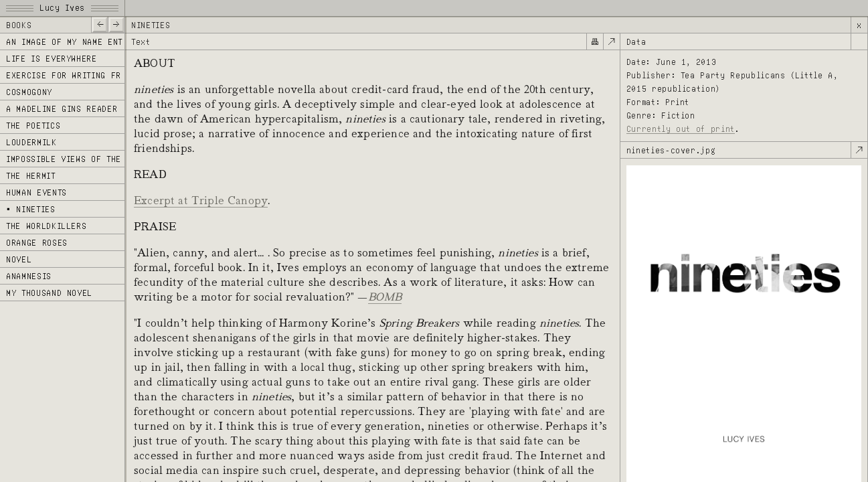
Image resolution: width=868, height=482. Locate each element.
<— (99, 24)
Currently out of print (681, 129)
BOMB (385, 297)
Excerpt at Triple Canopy (201, 200)
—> (116, 24)
